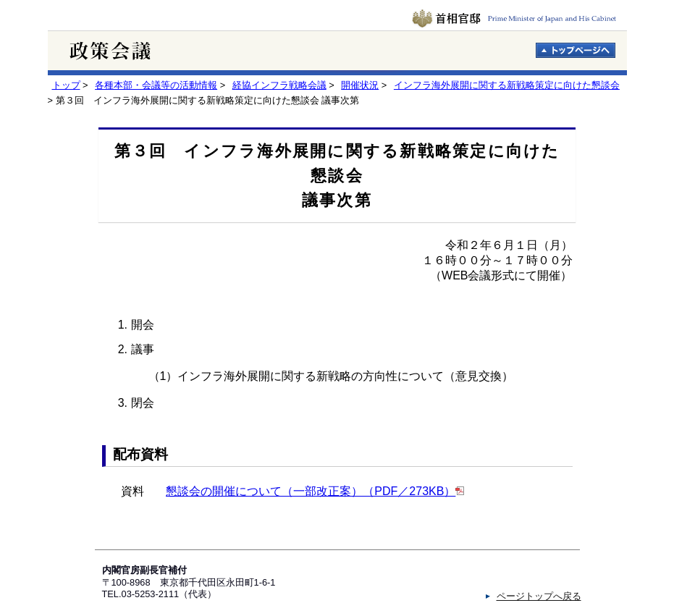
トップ (66, 85)
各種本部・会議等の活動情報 (156, 85)
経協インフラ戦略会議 (279, 85)
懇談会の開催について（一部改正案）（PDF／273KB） (311, 491)
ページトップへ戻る (539, 596)
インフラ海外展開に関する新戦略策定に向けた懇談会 (507, 85)
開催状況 (360, 85)
